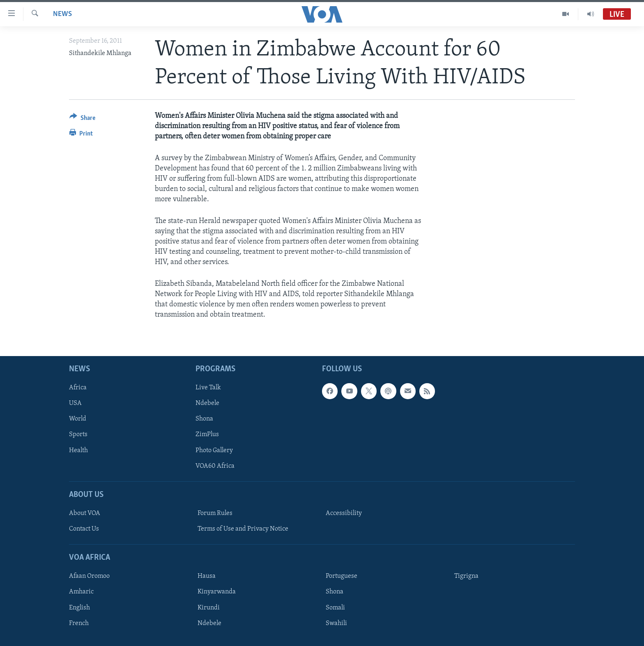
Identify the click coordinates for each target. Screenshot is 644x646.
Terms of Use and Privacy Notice (243, 529)
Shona (204, 419)
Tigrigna (466, 577)
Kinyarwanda (217, 592)
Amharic (81, 592)
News (62, 14)
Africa (78, 388)
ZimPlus (207, 435)
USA (75, 404)
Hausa (207, 577)
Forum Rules (215, 513)
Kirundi (209, 608)
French (79, 623)
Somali (335, 608)
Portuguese (342, 577)
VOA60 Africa (215, 466)
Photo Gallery (214, 451)
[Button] (82, 119)
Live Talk (208, 388)
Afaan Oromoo (89, 577)
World (78, 419)
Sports (78, 435)
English (79, 608)
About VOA (85, 513)
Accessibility (344, 513)
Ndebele (207, 404)
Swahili (336, 623)
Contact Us (84, 529)
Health (78, 451)
